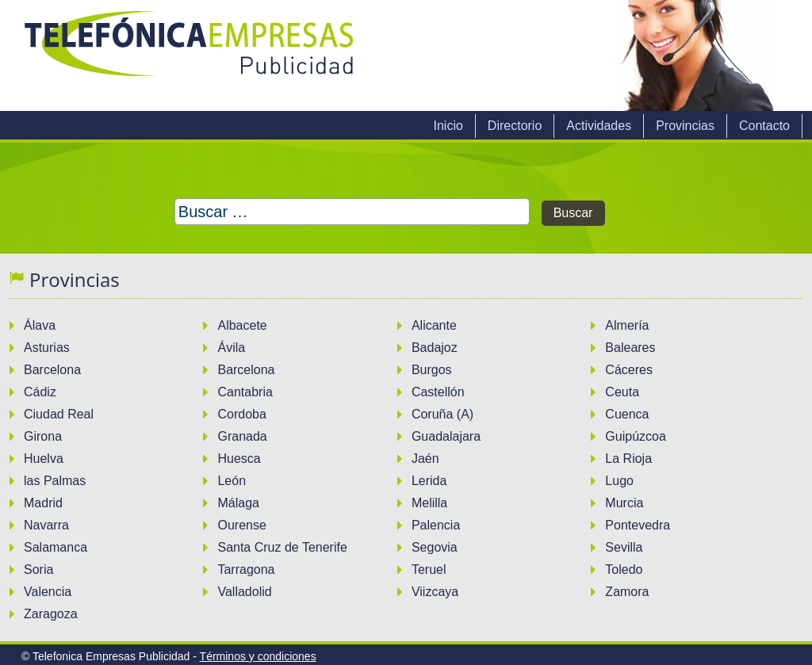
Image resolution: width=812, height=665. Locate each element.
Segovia (435, 547)
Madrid (43, 503)
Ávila (231, 348)
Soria (38, 569)
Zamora (627, 592)
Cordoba (241, 414)
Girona (43, 436)
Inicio (448, 126)
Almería (627, 325)
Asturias (47, 348)
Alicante (434, 325)
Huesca (239, 459)
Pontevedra (638, 525)
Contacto (764, 126)
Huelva (44, 459)
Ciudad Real (59, 414)
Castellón (438, 392)
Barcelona (52, 370)
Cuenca (627, 414)
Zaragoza (51, 614)
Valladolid (244, 592)
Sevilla (624, 547)
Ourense (241, 525)
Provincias (685, 126)
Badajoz (435, 348)
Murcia (624, 503)
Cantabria (245, 392)
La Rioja (628, 459)
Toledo (624, 569)
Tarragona (246, 569)
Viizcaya (435, 592)
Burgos (432, 370)
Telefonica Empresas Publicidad (190, 55)
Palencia (436, 525)
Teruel (429, 569)
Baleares (630, 348)
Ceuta (622, 392)
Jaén (425, 459)
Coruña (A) (442, 414)
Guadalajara (446, 436)
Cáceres (629, 370)
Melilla (429, 503)
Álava (40, 325)
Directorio (515, 126)
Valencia (48, 592)
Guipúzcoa (636, 436)
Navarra (46, 525)
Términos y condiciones (258, 656)
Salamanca (56, 547)
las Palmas (55, 481)
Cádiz (40, 392)
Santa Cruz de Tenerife (282, 547)
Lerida (429, 481)
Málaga (238, 503)
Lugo (619, 481)
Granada (242, 436)
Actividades (599, 126)
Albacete (242, 325)
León (232, 481)
